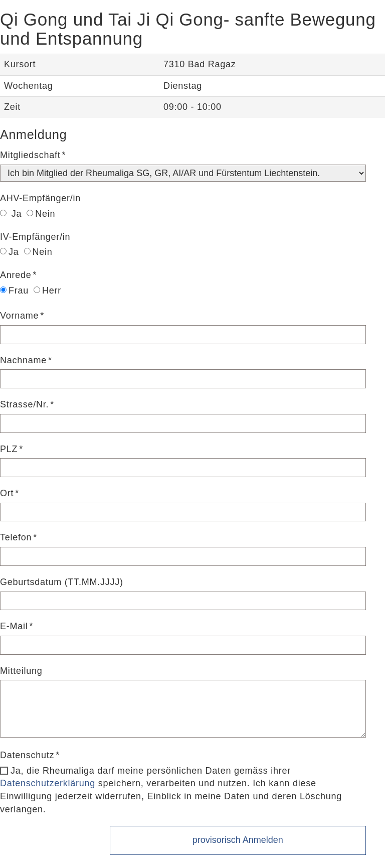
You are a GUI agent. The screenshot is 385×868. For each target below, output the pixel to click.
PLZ (9, 449)
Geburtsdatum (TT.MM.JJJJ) (62, 582)
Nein (41, 214)
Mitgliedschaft (30, 155)
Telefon (16, 537)
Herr (47, 291)
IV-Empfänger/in (35, 237)
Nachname (23, 360)
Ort (7, 493)
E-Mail (14, 626)
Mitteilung (21, 671)
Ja (11, 214)
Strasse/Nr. (24, 404)
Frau (14, 291)
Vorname (19, 316)
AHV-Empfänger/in (40, 198)
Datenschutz (27, 755)
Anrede (16, 275)
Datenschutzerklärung (48, 783)
